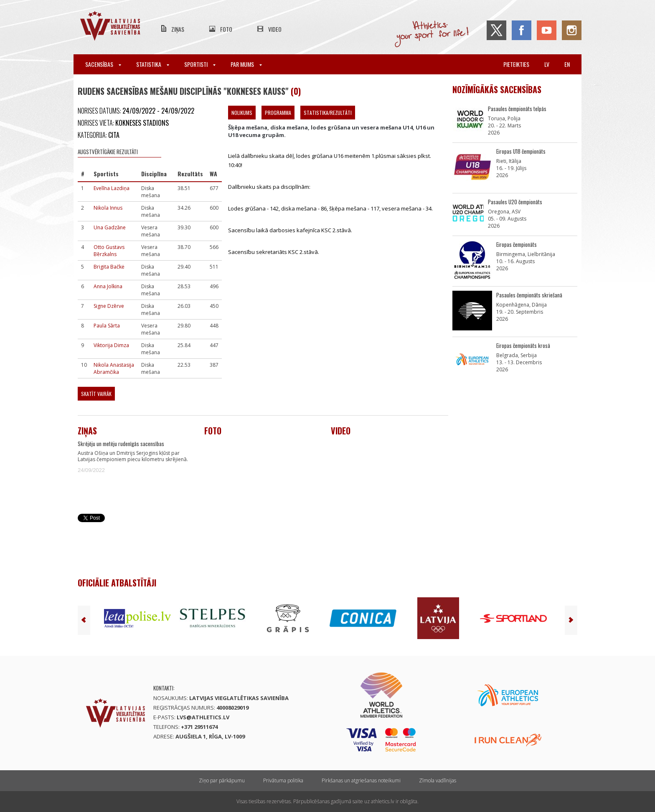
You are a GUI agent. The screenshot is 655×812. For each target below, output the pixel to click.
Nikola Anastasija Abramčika (114, 368)
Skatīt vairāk (96, 394)
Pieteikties (516, 64)
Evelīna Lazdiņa (112, 188)
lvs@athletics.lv (203, 717)
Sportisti (200, 64)
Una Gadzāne (110, 227)
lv (547, 64)
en (567, 64)
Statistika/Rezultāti (328, 113)
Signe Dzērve (109, 306)
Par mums (246, 64)
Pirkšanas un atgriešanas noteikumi (361, 780)
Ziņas (178, 29)
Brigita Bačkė (109, 267)
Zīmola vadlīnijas (438, 780)
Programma (278, 113)
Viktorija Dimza (111, 345)
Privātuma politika (283, 780)
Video (275, 29)
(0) (296, 91)
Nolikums (242, 113)
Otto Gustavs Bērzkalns (109, 251)
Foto (226, 29)
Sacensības (103, 64)
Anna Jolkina (108, 286)
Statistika (153, 64)
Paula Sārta (107, 326)
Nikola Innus (108, 208)
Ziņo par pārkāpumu (222, 780)
